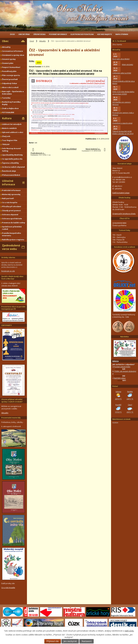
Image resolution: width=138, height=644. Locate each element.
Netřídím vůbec (120, 378)
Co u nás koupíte (10, 202)
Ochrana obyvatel (10, 215)
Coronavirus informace (12, 51)
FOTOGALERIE (8, 112)
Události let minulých (12, 124)
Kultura (7, 118)
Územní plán (8, 63)
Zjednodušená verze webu (11, 247)
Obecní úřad (24, 34)
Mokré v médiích (9, 128)
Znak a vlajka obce (10, 108)
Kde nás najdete (105, 34)
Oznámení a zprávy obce (13, 55)
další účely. (129, 631)
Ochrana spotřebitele (12, 219)
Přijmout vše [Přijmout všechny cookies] (53, 641)
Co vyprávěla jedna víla (12, 159)
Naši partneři (8, 198)
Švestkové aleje (9, 171)
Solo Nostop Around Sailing (11, 150)
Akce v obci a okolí (10, 87)
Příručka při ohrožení (12, 206)
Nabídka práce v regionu (13, 240)
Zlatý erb (6, 136)
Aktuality (42, 41)
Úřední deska (39, 34)
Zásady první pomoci (11, 210)
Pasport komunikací (11, 67)
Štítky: (32, 61)
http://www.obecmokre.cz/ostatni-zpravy (69, 74)
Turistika (6, 98)
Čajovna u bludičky (10, 163)
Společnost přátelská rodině (12, 228)
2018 (39, 62)
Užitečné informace (9, 183)
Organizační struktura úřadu (124, 214)
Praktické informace (11, 190)
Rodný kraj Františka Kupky (11, 103)
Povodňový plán (9, 71)
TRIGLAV (6, 144)
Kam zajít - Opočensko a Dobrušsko (13, 93)
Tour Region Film (10, 140)
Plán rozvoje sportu (11, 75)
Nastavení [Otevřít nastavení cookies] (87, 641)
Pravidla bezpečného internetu (12, 234)
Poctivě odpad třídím (122, 367)
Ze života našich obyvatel (13, 167)
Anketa (115, 361)
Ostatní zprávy (9, 59)
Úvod (12, 34)
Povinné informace (58, 34)
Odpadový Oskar (10, 83)
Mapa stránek (122, 34)
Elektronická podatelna (82, 34)
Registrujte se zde (8, 271)
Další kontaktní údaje (121, 193)
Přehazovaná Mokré (11, 175)
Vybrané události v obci (13, 132)
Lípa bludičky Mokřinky (12, 155)
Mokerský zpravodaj (11, 194)
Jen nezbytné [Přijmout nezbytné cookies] (70, 641)
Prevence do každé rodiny (14, 223)
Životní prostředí (10, 79)
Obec (5, 41)
